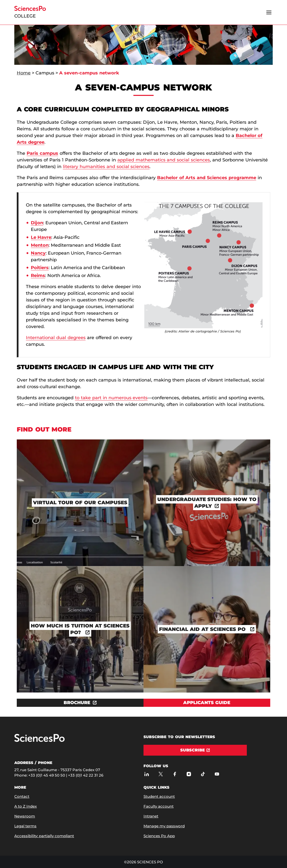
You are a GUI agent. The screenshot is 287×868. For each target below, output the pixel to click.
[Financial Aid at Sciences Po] (207, 629)
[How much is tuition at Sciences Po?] (80, 629)
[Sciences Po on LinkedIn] (147, 774)
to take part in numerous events (111, 398)
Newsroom (25, 816)
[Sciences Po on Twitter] (161, 774)
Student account (159, 796)
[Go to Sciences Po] (39, 741)
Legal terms (25, 826)
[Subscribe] (195, 750)
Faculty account (159, 806)
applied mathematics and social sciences (164, 160)
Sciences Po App (159, 836)
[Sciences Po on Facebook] (175, 774)
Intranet (151, 816)
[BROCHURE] (80, 703)
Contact (22, 796)
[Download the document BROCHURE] (80, 703)
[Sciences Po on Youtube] (217, 774)
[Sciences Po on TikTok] (203, 774)
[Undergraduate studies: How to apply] (207, 503)
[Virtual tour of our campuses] (80, 503)
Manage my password (164, 826)
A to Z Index (26, 806)
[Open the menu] (269, 12)
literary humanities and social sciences (106, 167)
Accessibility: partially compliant (44, 836)
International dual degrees (56, 338)
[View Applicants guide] (207, 703)
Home (24, 73)
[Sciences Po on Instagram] (189, 774)
